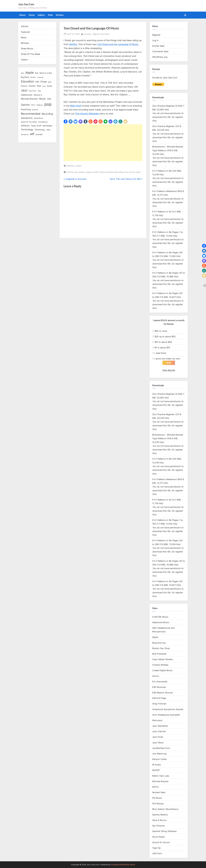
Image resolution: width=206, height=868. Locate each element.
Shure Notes (159, 837)
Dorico (156, 676)
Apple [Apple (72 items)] (30, 73)
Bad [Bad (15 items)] (37, 73)
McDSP (156, 770)
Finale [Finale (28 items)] (44, 82)
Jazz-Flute (158, 737)
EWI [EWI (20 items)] (37, 82)
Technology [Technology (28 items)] (27, 129)
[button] (66, 122)
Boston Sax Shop (161, 648)
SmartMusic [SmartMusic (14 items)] (43, 122)
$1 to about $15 (162, 348)
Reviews (71, 166)
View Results (169, 370)
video (138, 172)
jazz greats (80, 172)
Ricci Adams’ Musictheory (165, 809)
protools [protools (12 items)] (35, 110)
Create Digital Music (162, 670)
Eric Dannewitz (160, 682)
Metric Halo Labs (161, 776)
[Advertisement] (103, 143)
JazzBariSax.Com (161, 748)
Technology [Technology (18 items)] (40, 130)
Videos (79, 166)
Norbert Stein (159, 793)
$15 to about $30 (163, 342)
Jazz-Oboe (158, 743)
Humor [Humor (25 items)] (32, 86)
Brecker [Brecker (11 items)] (33, 77)
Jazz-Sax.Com (26, 4)
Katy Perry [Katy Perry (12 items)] (33, 91)
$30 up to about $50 (165, 336)
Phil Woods (158, 804)
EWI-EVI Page (159, 698)
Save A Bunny (159, 820)
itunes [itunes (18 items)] (50, 86)
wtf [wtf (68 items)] (32, 134)
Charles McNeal (160, 665)
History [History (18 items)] (24, 86)
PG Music (157, 798)
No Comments (103, 34)
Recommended (107, 172)
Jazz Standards (160, 726)
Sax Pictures (159, 826)
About (22, 15)
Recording (119, 172)
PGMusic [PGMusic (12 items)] (40, 105)
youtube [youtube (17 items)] (39, 134)
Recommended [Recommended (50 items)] (31, 114)
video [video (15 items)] (48, 130)
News (24, 37)
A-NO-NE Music (160, 617)
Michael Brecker (160, 781)
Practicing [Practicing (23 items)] (26, 109)
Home (32, 15)
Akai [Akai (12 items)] (22, 73)
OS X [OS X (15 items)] (33, 105)
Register (156, 35)
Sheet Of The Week (31, 54)
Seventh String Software (164, 831)
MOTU (155, 787)
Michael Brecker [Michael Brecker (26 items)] (29, 99)
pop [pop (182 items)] (48, 104)
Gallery (41, 15)
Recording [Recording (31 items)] (47, 114)
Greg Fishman (159, 704)
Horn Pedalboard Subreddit (166, 715)
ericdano (88, 34)
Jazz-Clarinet (159, 732)
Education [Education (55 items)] (28, 81)
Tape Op (156, 848)
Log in (155, 40)
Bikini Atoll (76, 106)
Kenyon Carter (159, 759)
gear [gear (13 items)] (50, 82)
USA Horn (157, 854)
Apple (155, 637)
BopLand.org (159, 643)
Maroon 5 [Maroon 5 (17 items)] (38, 95)
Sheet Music (27, 49)
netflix (96, 172)
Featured (25, 32)
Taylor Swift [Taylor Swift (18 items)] (36, 126)
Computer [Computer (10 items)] (40, 77)
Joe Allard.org (159, 754)
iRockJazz (157, 720)
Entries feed (158, 46)
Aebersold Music (161, 622)
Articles (60, 15)
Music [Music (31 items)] (42, 99)
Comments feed (160, 51)
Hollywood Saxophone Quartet (168, 709)
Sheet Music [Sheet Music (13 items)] (39, 118)
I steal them (160, 353)
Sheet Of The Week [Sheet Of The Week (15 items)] (29, 122)
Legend (89, 172)
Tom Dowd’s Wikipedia (87, 114)
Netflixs (73, 44)
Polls (50, 15)
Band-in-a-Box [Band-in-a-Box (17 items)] (46, 73)
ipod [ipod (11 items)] (44, 86)
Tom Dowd (130, 172)
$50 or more (161, 331)
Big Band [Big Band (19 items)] (25, 77)
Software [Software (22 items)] (25, 126)
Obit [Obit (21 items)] (49, 99)
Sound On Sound (161, 842)
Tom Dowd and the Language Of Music (118, 44)
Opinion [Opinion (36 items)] (25, 105)
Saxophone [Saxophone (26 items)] (27, 118)
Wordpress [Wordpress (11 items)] (25, 135)
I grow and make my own (167, 359)
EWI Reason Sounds (163, 693)
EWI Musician (159, 687)
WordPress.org (160, 57)
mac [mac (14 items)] (39, 91)
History (70, 172)
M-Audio (157, 765)
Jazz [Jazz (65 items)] (24, 90)
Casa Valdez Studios (163, 659)
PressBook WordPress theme (123, 865)
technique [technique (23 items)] (47, 126)
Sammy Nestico (160, 815)
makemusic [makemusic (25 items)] (27, 95)
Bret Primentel (159, 654)
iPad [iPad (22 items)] (39, 86)
